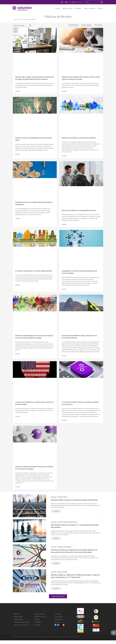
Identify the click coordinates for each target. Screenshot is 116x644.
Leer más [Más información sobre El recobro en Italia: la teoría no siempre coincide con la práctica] (64, 420)
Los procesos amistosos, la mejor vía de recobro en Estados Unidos (34, 403)
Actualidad (78, 8)
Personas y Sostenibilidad (64, 548)
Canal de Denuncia (74, 639)
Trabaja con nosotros (89, 8)
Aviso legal (37, 627)
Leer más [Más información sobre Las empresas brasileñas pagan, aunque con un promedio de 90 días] (64, 356)
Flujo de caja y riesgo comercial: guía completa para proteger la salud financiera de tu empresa (35, 78)
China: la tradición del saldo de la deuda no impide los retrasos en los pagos (34, 468)
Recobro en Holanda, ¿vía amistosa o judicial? (79, 138)
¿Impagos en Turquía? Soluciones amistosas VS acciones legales (79, 272)
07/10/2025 (53, 548)
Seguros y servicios (68, 8)
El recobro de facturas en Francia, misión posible (33, 271)
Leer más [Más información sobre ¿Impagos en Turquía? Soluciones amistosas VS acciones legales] (64, 289)
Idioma (69, 2)
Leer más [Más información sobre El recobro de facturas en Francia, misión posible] (18, 285)
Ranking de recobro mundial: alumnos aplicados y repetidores (34, 203)
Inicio (15, 19)
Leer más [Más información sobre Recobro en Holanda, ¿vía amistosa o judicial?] (64, 156)
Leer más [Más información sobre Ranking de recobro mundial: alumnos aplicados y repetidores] (18, 218)
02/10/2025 (53, 574)
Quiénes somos (18, 619)
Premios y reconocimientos (22, 624)
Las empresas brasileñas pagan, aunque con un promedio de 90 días (79, 337)
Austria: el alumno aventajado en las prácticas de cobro (34, 139)
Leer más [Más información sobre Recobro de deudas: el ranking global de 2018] (64, 224)
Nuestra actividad (62, 497)
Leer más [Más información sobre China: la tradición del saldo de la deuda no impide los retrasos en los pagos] (18, 487)
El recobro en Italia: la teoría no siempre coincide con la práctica (80, 403)
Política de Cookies (64, 639)
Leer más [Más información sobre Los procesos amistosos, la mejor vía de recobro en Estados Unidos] (18, 416)
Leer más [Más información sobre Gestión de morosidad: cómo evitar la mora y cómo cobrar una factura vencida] (64, 91)
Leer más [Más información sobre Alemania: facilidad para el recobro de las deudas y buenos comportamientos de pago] (18, 354)
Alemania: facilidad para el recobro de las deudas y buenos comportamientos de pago (34, 337)
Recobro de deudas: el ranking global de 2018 (79, 210)
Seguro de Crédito (72, 523)
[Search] (101, 2)
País (64, 2)
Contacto (100, 8)
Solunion (58, 8)
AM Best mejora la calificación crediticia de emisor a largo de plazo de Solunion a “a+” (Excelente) (75, 578)
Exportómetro (59, 619)
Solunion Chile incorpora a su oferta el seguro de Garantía (74, 500)
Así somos (57, 624)
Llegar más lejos (19, 622)
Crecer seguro (21, 19)
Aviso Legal (43, 639)
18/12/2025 (53, 523)
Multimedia (38, 624)
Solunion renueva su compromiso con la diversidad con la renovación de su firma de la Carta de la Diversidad (74, 552)
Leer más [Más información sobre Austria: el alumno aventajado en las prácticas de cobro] (18, 154)
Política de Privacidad (52, 639)
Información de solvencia (21, 627)
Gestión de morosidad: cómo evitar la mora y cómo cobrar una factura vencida (81, 78)
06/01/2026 (53, 497)
